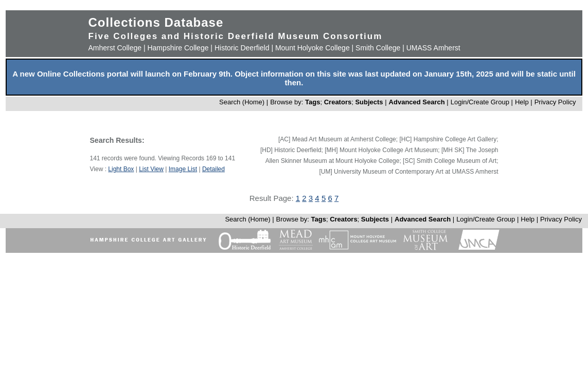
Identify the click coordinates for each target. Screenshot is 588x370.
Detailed (213, 169)
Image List (183, 169)
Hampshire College (178, 48)
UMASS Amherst (433, 48)
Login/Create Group (481, 102)
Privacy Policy (555, 102)
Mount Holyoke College (313, 48)
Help (522, 102)
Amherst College (115, 48)
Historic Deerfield (242, 48)
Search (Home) (242, 102)
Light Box (121, 169)
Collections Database (156, 22)
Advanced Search (417, 102)
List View (151, 169)
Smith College (378, 48)
